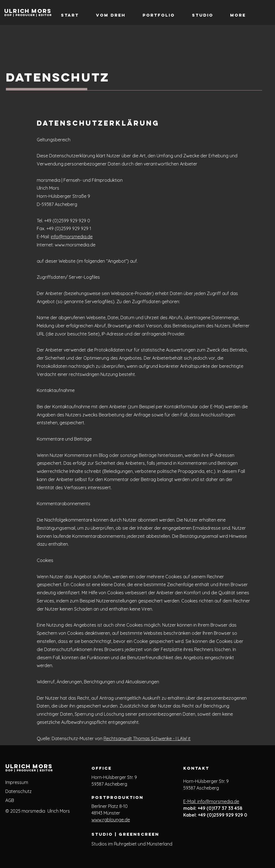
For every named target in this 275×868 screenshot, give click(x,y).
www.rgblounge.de (111, 820)
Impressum (17, 782)
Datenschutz (19, 791)
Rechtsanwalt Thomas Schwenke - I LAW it (147, 738)
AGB (10, 800)
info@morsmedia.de (72, 237)
